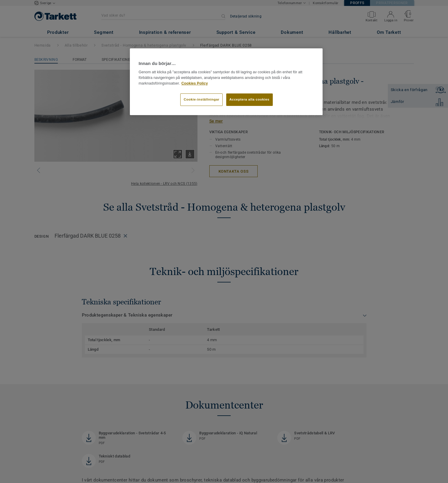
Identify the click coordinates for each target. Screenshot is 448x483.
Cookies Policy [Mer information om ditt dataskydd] (195, 83)
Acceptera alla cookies (249, 99)
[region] (226, 82)
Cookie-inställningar (201, 99)
